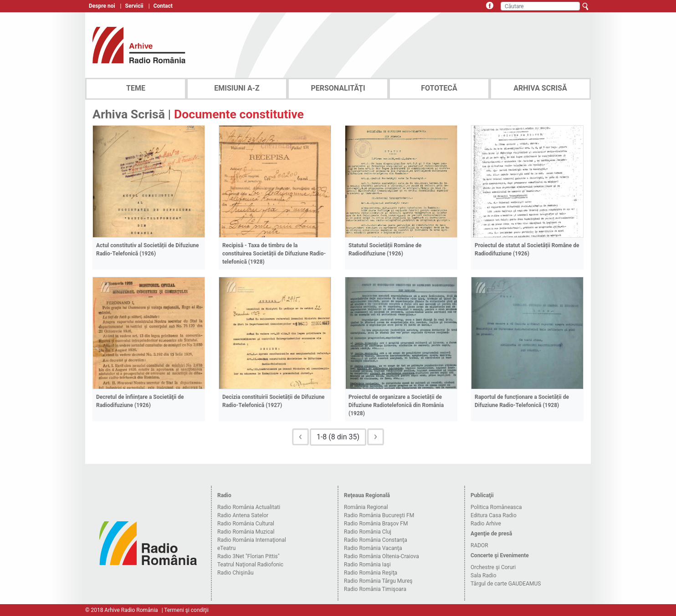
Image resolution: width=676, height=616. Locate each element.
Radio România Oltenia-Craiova (382, 556)
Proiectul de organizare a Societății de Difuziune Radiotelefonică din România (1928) (396, 405)
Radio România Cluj (368, 532)
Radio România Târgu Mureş (378, 581)
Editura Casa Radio (494, 515)
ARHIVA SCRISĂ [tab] (540, 88)
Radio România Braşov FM (376, 524)
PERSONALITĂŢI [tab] (338, 88)
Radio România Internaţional (252, 540)
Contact (163, 6)
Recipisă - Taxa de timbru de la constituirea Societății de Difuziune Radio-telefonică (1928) (274, 254)
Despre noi (102, 6)
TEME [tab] (136, 88)
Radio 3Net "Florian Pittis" (248, 556)
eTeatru (226, 548)
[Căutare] (540, 6)
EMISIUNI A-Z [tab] (237, 88)
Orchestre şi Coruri (493, 567)
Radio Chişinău (236, 573)
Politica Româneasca (496, 507)
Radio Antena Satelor (243, 515)
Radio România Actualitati (249, 507)
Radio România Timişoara (375, 589)
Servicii (134, 6)
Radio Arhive (486, 524)
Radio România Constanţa (376, 540)
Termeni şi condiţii (186, 610)
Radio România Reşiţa (371, 573)
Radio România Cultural (246, 524)
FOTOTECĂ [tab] (439, 88)
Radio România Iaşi (367, 565)
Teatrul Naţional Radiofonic (250, 565)
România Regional (366, 507)
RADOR (479, 545)
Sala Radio (484, 575)
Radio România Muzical (246, 532)
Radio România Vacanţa (373, 548)
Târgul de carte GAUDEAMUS (506, 584)
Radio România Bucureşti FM (379, 515)
